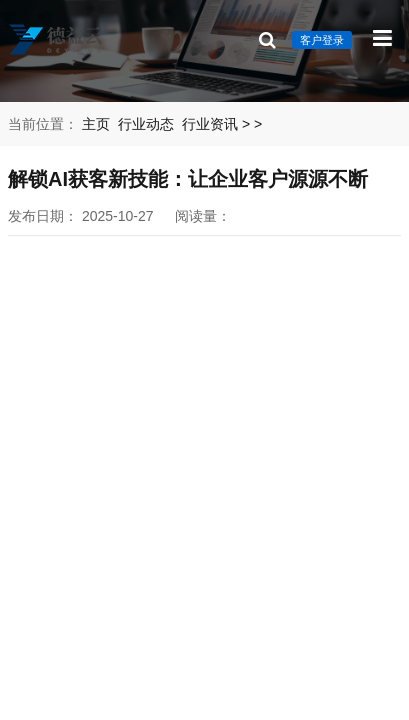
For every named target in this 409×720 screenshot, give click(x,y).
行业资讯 (210, 124)
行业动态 (146, 124)
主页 (96, 124)
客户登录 (322, 40)
